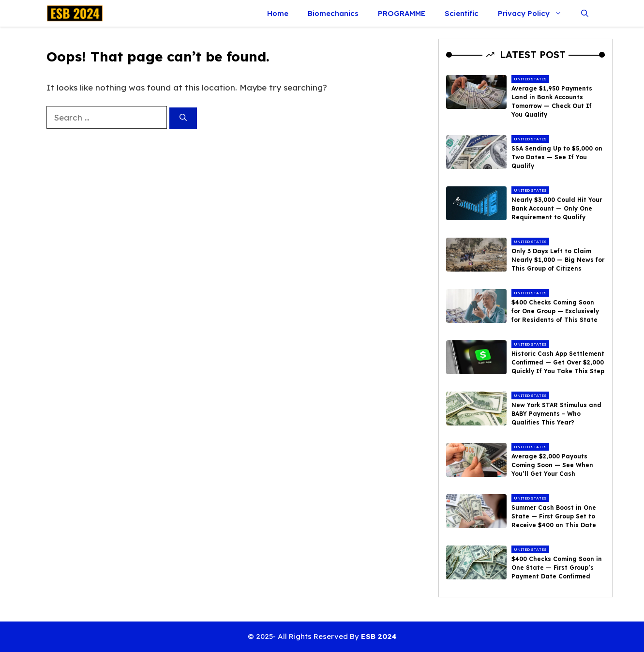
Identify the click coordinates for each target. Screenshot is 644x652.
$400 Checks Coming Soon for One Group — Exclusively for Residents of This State (555, 311)
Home (278, 13)
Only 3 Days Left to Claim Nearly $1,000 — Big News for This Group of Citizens (558, 260)
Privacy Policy (535, 13)
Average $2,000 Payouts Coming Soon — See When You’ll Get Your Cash (552, 465)
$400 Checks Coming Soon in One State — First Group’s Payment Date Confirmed (557, 568)
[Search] (183, 118)
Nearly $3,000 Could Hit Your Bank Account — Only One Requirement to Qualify (557, 208)
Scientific (462, 13)
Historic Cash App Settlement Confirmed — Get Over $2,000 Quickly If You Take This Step (558, 362)
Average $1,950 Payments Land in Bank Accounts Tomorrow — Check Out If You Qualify (552, 101)
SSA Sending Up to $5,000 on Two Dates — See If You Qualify (557, 157)
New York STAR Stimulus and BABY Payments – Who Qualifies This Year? (556, 414)
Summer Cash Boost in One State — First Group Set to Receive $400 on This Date (554, 516)
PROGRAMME (402, 13)
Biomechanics (333, 13)
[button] (585, 13)
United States (530, 79)
